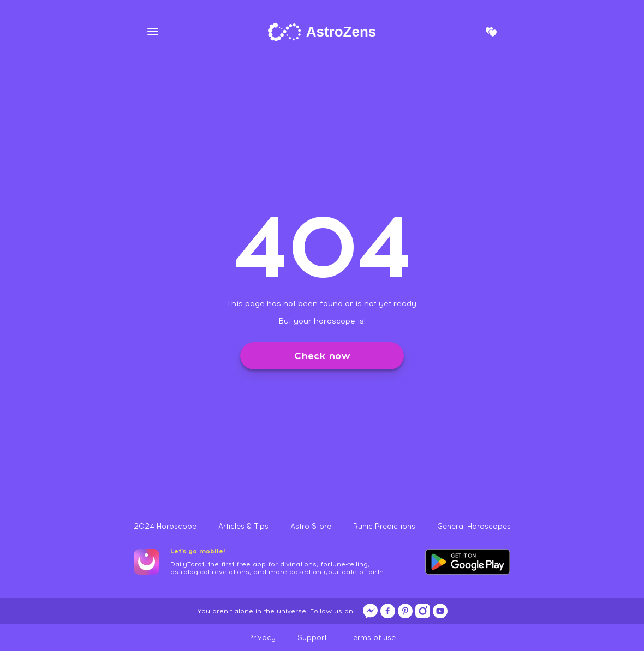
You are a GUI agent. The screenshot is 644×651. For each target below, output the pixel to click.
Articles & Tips (243, 526)
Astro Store (311, 526)
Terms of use (372, 638)
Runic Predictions (384, 526)
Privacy (262, 638)
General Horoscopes (474, 526)
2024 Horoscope (165, 526)
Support (312, 638)
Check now (322, 356)
